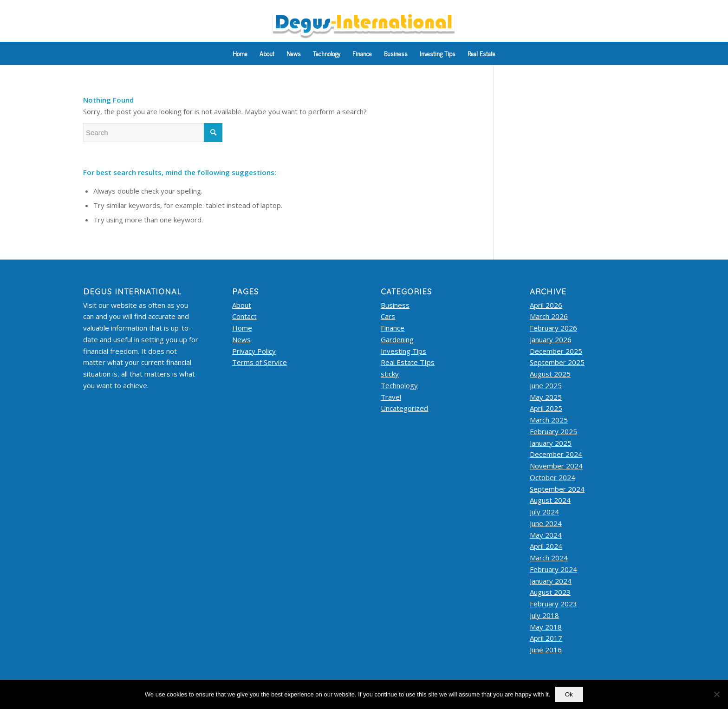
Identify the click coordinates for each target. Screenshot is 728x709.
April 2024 (546, 546)
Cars (388, 316)
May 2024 (546, 535)
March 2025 (549, 420)
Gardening (397, 339)
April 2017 (546, 638)
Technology (399, 385)
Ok (569, 694)
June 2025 (546, 385)
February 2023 (553, 604)
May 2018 (546, 627)
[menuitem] (240, 53)
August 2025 (550, 374)
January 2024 (551, 581)
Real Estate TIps (408, 362)
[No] (716, 695)
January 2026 (551, 339)
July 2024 (544, 512)
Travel (391, 397)
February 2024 (553, 569)
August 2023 (550, 592)
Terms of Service (260, 362)
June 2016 (546, 650)
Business (395, 305)
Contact (244, 316)
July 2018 (544, 615)
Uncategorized (404, 408)
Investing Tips (403, 351)
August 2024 (550, 500)
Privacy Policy (254, 351)
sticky (390, 374)
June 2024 (546, 523)
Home (242, 328)
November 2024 (556, 466)
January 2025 (551, 443)
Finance (393, 328)
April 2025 (546, 408)
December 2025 (556, 351)
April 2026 (546, 305)
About (242, 305)
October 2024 (552, 477)
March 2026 (549, 316)
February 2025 (553, 431)
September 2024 (557, 489)
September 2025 (557, 362)
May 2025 (546, 397)
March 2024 (549, 558)
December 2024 (556, 454)
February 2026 (553, 328)
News (241, 339)
